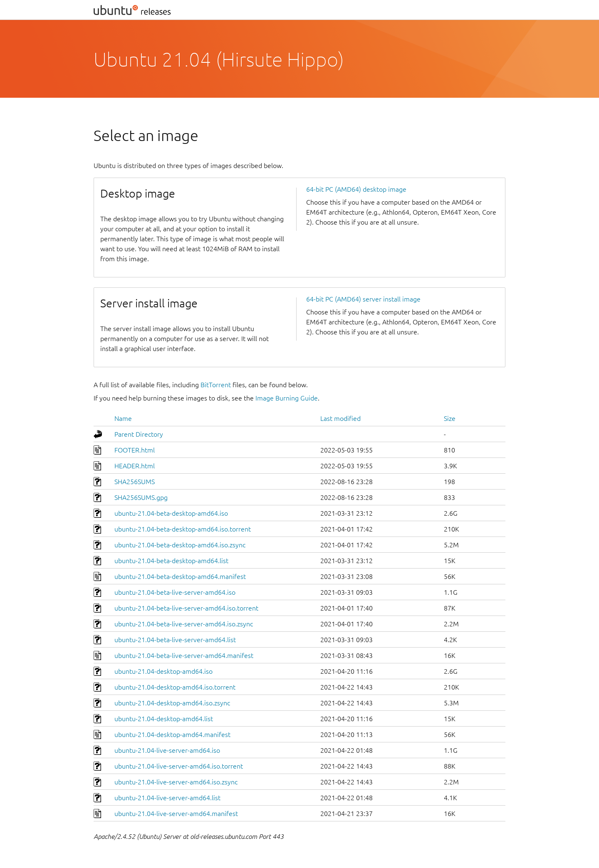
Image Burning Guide (287, 398)
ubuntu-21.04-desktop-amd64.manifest (172, 734)
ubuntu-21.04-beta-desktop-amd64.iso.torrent (183, 529)
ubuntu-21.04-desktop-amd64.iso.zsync (172, 703)
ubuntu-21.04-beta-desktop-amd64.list (171, 561)
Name (123, 418)
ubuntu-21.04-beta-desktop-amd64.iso (171, 513)
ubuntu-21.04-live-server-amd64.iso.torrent (179, 766)
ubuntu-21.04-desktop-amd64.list (164, 719)
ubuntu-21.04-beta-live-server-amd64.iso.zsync (184, 624)
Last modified (340, 418)
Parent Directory (139, 434)
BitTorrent (216, 385)
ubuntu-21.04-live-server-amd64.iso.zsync (176, 782)
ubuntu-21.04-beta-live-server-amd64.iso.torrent (186, 608)
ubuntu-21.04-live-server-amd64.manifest (176, 814)
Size (450, 418)
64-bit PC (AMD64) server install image (363, 299)
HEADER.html (135, 466)
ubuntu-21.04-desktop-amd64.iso (163, 671)
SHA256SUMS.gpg (141, 497)
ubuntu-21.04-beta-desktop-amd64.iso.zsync (180, 545)
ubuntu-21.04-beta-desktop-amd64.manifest (180, 576)
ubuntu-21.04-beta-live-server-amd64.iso (175, 592)
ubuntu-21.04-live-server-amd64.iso (167, 750)
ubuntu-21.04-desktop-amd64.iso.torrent (175, 687)
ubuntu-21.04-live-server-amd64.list (167, 798)
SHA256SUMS (135, 482)
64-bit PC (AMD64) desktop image (356, 189)
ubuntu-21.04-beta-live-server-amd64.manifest (184, 655)
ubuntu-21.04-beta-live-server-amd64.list (175, 640)
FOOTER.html (135, 450)
